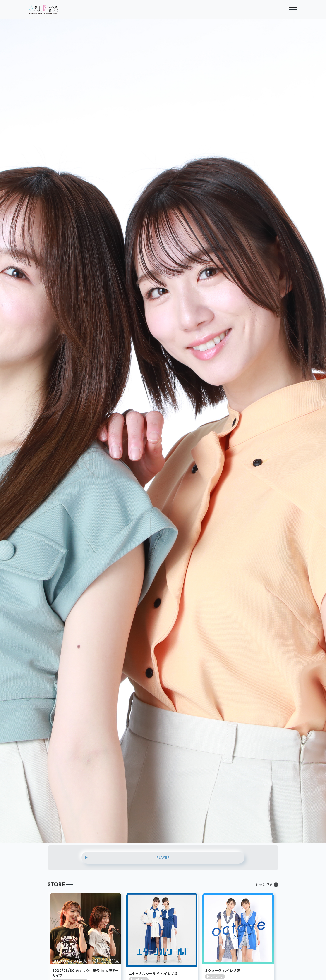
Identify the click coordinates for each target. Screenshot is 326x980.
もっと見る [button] (264, 885)
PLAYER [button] (163, 858)
